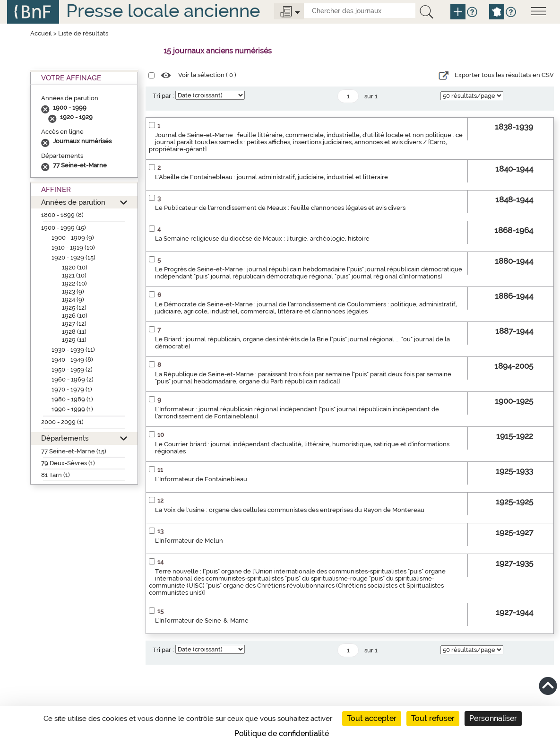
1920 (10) (75, 267)
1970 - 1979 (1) (72, 389)
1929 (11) (74, 340)
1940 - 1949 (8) (72, 360)
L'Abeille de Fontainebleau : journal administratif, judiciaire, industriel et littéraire (271, 177)
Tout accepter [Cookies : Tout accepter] (372, 718)
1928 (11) (74, 332)
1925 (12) (74, 308)
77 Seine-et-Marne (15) (74, 451)
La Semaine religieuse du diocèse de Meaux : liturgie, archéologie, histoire (262, 239)
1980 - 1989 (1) (72, 399)
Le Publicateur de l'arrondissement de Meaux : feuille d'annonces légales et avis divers (280, 208)
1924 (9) (73, 299)
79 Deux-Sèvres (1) (68, 463)
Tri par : (163, 96)
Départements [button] (65, 438)
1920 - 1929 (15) (73, 257)
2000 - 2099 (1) (62, 422)
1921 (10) (74, 275)
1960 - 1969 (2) (73, 379)
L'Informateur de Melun (189, 541)
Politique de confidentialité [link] (282, 733)
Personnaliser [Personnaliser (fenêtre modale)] (493, 718)
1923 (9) (73, 291)
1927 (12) (74, 324)
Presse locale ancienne (163, 11)
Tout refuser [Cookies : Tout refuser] (433, 718)
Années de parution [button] (73, 202)
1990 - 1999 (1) (72, 409)
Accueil (41, 33)
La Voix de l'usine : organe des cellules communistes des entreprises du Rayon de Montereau (290, 510)
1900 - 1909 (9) (73, 238)
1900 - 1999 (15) (64, 228)
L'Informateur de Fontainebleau (201, 479)
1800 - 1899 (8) (62, 215)
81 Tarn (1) (56, 475)
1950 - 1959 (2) (72, 369)
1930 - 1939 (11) (73, 350)
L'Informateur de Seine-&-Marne (202, 620)
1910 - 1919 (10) (73, 247)
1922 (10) (74, 283)
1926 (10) (75, 316)
